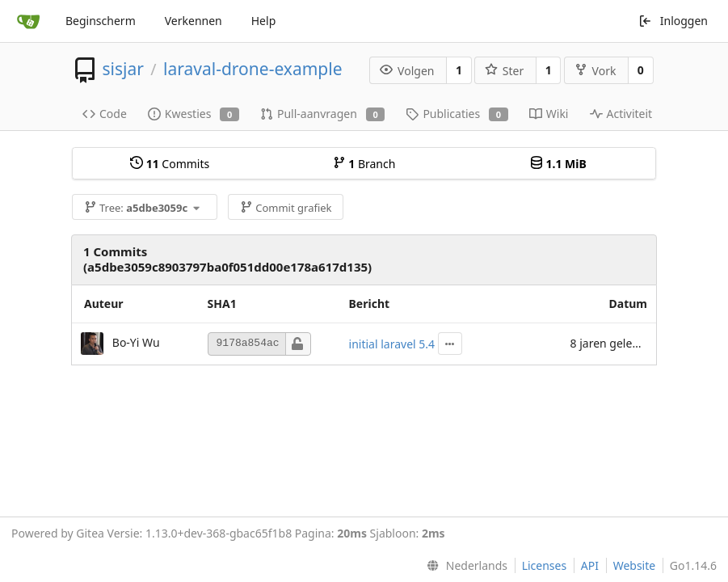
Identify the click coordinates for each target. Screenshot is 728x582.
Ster (504, 71)
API (590, 565)
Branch (364, 164)
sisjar (122, 69)
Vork (595, 71)
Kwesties (194, 114)
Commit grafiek (286, 208)
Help (264, 21)
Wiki (549, 114)
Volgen (407, 71)
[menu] (464, 566)
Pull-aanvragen (322, 114)
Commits (170, 164)
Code (105, 114)
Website (635, 565)
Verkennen (194, 21)
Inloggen (673, 21)
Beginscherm (101, 21)
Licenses (545, 565)
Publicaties (457, 114)
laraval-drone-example (252, 69)
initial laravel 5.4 (392, 344)
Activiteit (621, 114)
